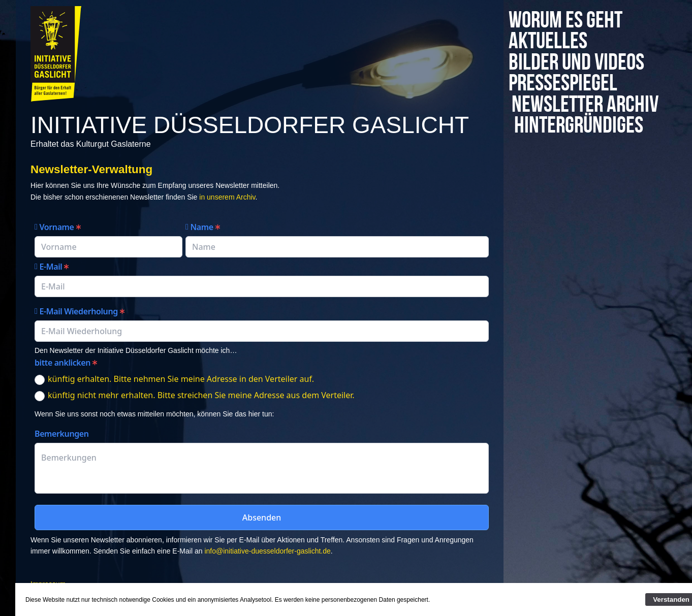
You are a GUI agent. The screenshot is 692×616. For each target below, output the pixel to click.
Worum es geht (565, 21)
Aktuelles (548, 41)
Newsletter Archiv (561, 116)
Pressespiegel (571, 84)
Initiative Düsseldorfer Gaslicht (250, 125)
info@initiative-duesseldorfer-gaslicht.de (267, 551)
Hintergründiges (579, 147)
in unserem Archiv (226, 197)
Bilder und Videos (580, 63)
